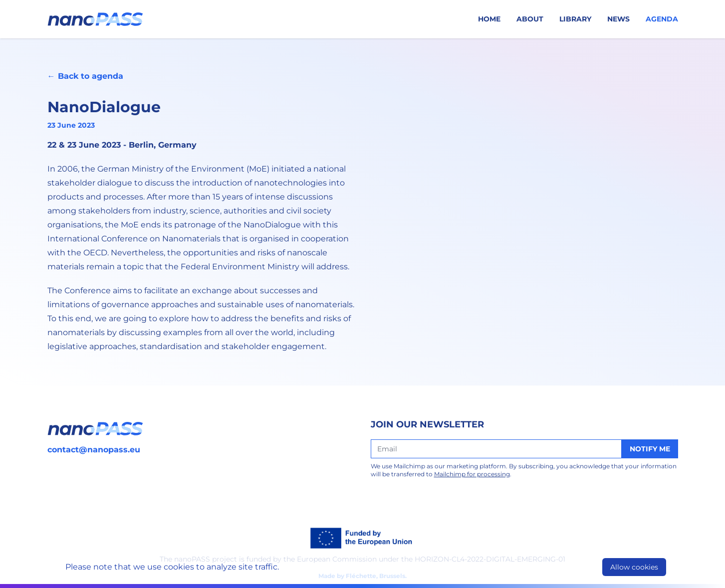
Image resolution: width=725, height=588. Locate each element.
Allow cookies (634, 567)
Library (575, 19)
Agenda (662, 19)
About (530, 19)
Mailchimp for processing (472, 474)
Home (489, 19)
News (618, 19)
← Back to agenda (85, 76)
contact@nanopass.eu (94, 450)
